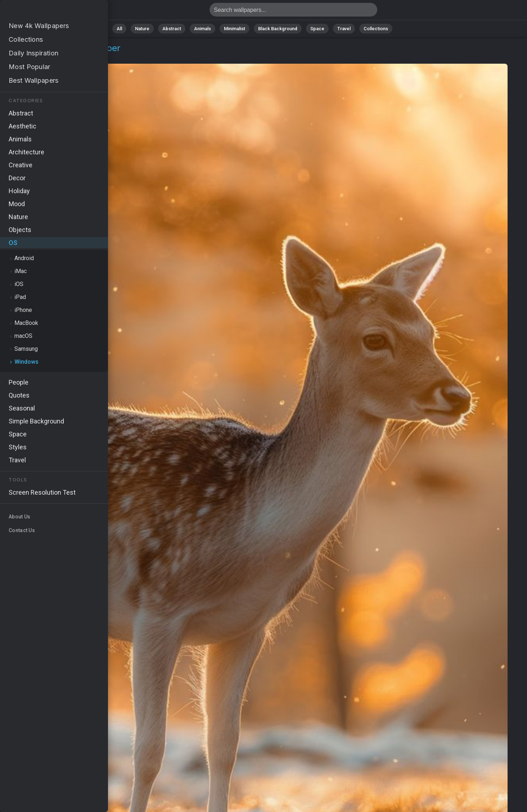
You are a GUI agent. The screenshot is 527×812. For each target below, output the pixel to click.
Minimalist (235, 29)
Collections (376, 29)
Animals (202, 29)
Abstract (172, 29)
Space (317, 29)
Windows (47, 57)
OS (23, 57)
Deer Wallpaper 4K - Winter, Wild (43, 12)
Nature (142, 29)
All (119, 29)
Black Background (278, 29)
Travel (344, 29)
